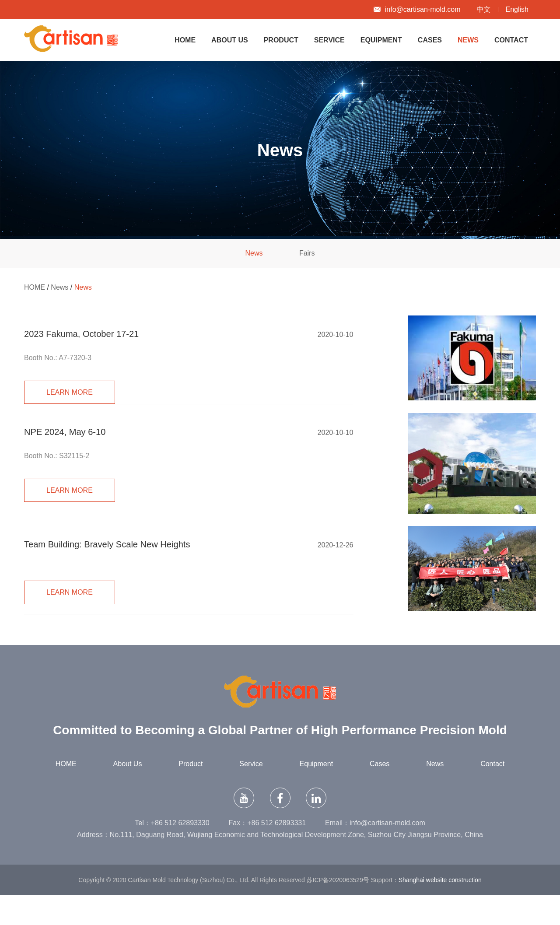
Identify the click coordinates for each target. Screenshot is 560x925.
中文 (484, 9)
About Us (230, 40)
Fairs (307, 253)
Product (281, 40)
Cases (430, 40)
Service (329, 40)
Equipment (381, 40)
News (468, 40)
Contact (511, 40)
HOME (185, 40)
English (517, 9)
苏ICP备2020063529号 (338, 910)
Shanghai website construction (440, 910)
